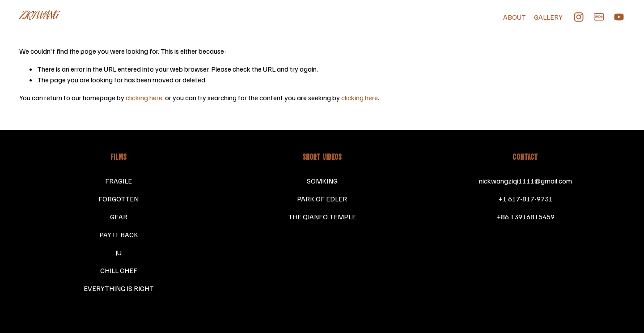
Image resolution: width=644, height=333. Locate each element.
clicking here (144, 98)
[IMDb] (599, 17)
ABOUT (515, 17)
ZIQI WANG (38, 17)
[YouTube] (619, 17)
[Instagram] (579, 17)
